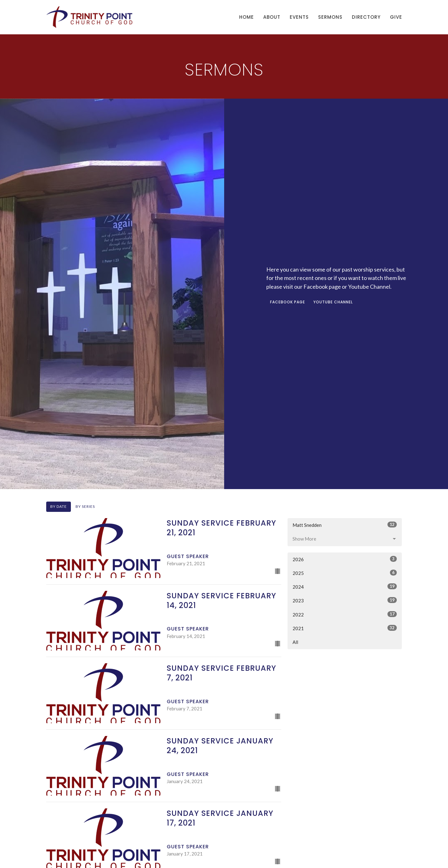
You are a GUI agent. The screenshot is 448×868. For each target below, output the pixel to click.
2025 (345, 573)
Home (246, 17)
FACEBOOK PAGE (288, 302)
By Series (85, 506)
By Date (59, 506)
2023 (345, 600)
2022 (345, 614)
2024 (345, 586)
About (272, 17)
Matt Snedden (345, 525)
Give (396, 17)
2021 (345, 628)
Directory (366, 17)
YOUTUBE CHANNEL (333, 302)
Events (299, 17)
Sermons (330, 17)
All (295, 642)
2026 (345, 559)
